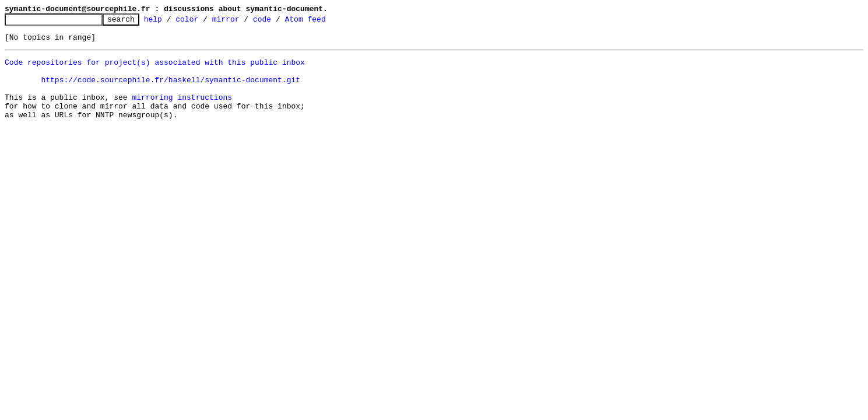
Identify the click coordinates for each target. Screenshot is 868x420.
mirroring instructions (182, 111)
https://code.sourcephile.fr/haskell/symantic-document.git (171, 90)
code (280, 22)
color (205, 22)
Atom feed (323, 22)
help (171, 22)
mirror (244, 22)
